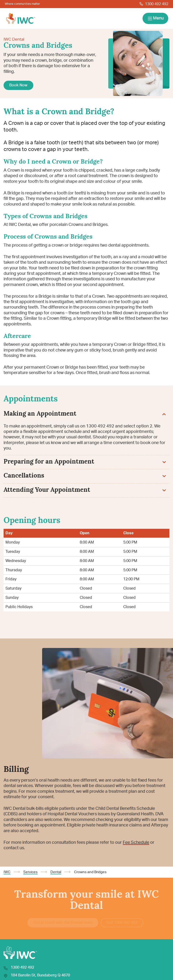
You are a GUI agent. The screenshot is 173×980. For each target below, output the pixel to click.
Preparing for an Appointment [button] (85, 462)
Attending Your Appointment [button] (85, 490)
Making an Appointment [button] (85, 414)
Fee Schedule (136, 843)
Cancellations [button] (85, 476)
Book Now (18, 85)
